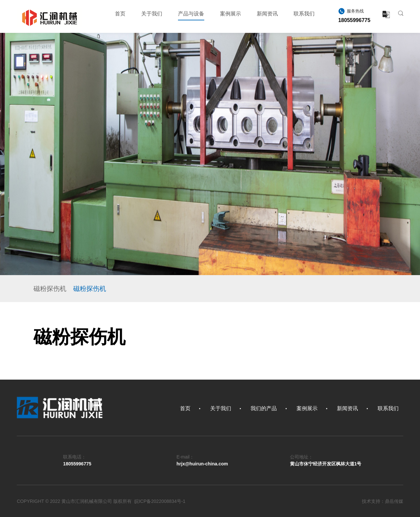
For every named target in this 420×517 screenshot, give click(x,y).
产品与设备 (191, 16)
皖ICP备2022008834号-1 (160, 501)
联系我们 (304, 14)
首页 (120, 14)
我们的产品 (264, 408)
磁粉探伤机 (50, 289)
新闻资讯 (267, 14)
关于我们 (152, 14)
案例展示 (231, 14)
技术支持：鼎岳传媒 (383, 501)
